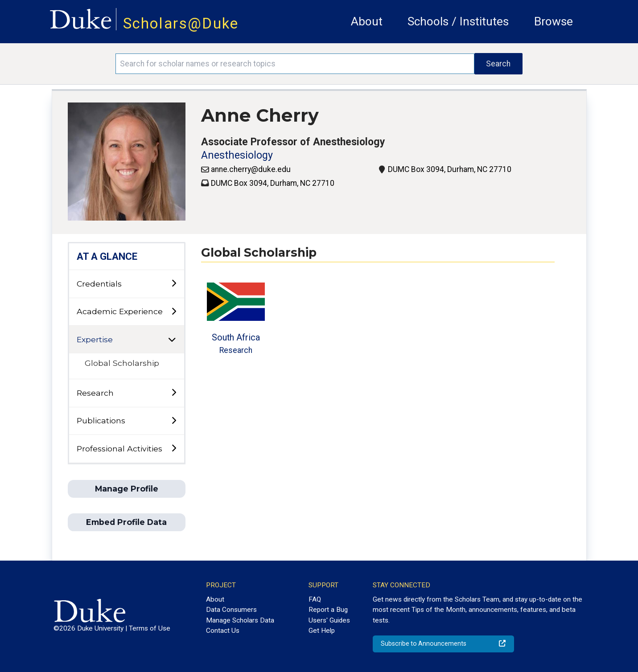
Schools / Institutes (458, 21)
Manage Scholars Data (240, 620)
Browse (554, 21)
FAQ (315, 599)
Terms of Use (150, 628)
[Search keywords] (295, 64)
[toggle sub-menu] (174, 284)
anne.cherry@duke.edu (251, 169)
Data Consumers (231, 610)
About (367, 21)
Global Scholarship (122, 363)
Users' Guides (329, 620)
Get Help (322, 631)
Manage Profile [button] (127, 489)
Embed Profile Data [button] (126, 522)
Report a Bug (328, 610)
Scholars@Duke (181, 23)
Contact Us (223, 631)
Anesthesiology (237, 155)
